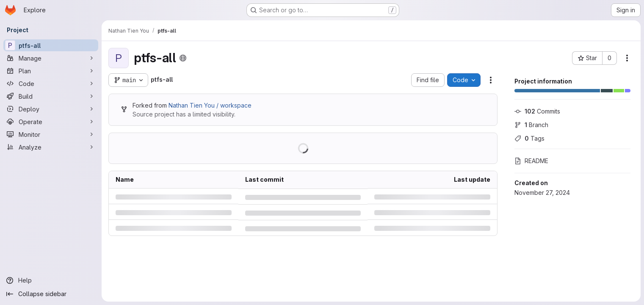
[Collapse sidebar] (51, 294)
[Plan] (51, 71)
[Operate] (51, 122)
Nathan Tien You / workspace (210, 105)
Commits (537, 111)
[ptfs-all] (51, 45)
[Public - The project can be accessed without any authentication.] (183, 58)
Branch (531, 125)
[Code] (51, 83)
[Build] (51, 96)
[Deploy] (51, 109)
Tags (529, 138)
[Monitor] (51, 134)
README (531, 161)
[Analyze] (51, 147)
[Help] (51, 280)
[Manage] (51, 58)
